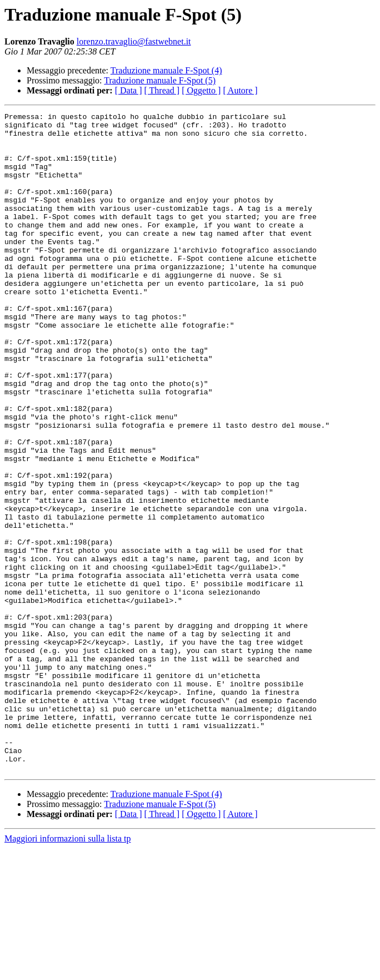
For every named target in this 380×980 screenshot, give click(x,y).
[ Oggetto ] (201, 90)
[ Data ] (129, 90)
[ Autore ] (240, 90)
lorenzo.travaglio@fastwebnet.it (134, 41)
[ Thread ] (162, 90)
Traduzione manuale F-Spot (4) (166, 70)
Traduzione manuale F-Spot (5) (160, 80)
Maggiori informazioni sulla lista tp (68, 970)
